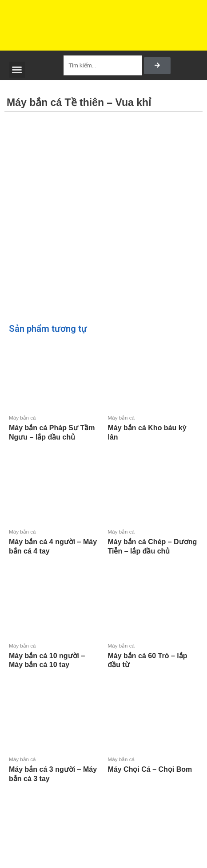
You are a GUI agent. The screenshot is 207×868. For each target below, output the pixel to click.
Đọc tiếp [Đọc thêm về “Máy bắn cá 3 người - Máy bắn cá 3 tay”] (11, 794)
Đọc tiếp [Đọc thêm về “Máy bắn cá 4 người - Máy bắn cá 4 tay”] (11, 566)
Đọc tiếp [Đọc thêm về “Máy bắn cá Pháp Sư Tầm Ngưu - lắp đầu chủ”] (11, 452)
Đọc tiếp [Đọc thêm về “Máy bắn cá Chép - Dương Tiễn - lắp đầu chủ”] (109, 566)
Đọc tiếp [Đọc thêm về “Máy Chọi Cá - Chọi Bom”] (109, 784)
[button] (17, 70)
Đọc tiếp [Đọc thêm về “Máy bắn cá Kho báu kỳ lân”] (109, 452)
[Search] (157, 66)
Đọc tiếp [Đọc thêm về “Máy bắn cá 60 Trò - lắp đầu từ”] (109, 680)
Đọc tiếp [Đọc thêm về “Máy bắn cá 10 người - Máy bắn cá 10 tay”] (11, 680)
